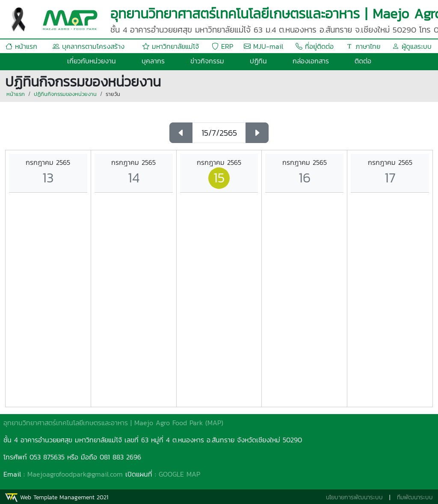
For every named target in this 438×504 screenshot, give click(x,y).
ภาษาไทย (363, 46)
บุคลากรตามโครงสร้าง (89, 46)
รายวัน (113, 94)
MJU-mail (263, 46)
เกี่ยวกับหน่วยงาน (92, 61)
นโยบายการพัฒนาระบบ (354, 497)
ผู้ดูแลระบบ (412, 46)
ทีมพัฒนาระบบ (415, 497)
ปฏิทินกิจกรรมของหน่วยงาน (65, 94)
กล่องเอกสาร (311, 61)
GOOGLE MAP (179, 474)
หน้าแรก (21, 46)
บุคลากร (153, 61)
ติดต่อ (363, 61)
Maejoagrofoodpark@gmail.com (75, 474)
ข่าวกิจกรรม (207, 61)
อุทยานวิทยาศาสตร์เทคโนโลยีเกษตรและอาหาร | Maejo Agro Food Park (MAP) (113, 423)
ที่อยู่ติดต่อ (315, 46)
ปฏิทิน (258, 61)
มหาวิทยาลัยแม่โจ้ (171, 46)
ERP (222, 46)
